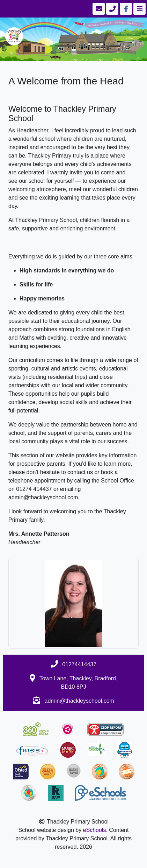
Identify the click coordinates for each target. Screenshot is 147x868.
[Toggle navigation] (139, 9)
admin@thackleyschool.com (79, 701)
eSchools (95, 830)
